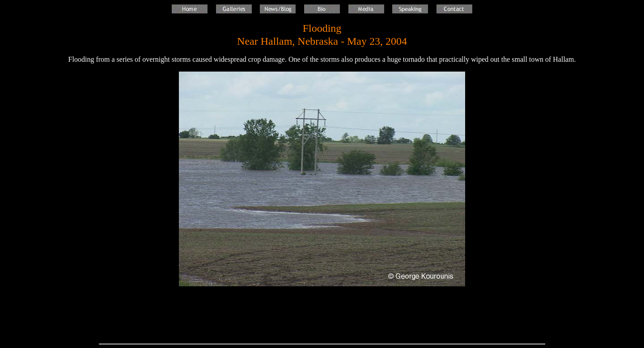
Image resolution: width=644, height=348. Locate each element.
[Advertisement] (322, 315)
